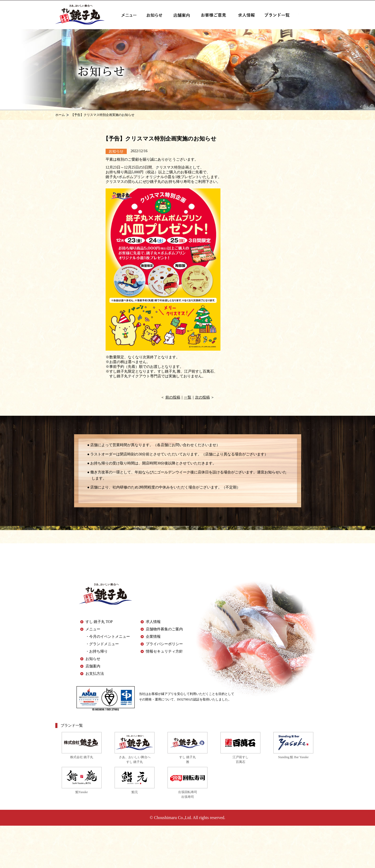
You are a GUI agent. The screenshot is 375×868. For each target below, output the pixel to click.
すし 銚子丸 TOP (99, 622)
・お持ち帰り (97, 651)
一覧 (188, 397)
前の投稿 (173, 397)
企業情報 (153, 637)
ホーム (60, 115)
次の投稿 (202, 397)
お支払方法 (95, 674)
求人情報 (153, 622)
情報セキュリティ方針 (164, 651)
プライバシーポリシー (164, 644)
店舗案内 (93, 666)
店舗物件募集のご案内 (164, 629)
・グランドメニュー (102, 644)
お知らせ (93, 659)
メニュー (93, 629)
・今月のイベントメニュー (108, 637)
